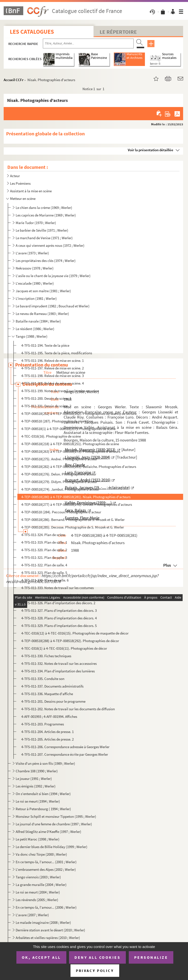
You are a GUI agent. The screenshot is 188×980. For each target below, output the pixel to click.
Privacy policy (95, 971)
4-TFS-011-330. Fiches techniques (46, 656)
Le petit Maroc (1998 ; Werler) (38, 839)
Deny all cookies (97, 957)
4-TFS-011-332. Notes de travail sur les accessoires (59, 663)
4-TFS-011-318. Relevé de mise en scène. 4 (53, 383)
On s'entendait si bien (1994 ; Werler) (43, 794)
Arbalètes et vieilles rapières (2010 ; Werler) (48, 938)
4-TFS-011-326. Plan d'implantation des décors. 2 (58, 603)
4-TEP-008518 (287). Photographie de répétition (57, 421)
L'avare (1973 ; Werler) (32, 253)
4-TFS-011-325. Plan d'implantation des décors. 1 (58, 595)
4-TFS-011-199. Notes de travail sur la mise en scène (60, 391)
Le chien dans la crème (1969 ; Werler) (44, 208)
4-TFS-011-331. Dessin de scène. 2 (46, 406)
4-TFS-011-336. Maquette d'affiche (47, 694)
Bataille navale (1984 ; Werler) (38, 321)
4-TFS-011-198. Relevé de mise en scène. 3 (53, 376)
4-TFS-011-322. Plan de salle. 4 (44, 565)
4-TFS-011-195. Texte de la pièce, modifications (57, 353)
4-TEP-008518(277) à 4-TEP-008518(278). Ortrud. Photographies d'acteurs (77, 504)
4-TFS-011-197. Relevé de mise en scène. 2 (53, 368)
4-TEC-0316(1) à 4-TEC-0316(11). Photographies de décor (64, 648)
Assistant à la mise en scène (31, 191)
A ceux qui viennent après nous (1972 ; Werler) (50, 245)
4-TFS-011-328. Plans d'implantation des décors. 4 (59, 618)
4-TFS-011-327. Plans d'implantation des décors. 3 (59, 610)
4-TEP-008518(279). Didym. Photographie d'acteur (59, 482)
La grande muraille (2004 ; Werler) (41, 885)
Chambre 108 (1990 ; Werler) (37, 771)
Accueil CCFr (14, 80)
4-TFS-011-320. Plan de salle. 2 (44, 550)
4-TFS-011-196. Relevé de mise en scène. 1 (53, 361)
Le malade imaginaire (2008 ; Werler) (43, 922)
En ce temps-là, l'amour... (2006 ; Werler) (46, 907)
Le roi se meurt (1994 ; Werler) (38, 801)
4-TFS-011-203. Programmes (43, 724)
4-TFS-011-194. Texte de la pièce (45, 345)
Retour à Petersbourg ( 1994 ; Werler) (43, 809)
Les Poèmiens (20, 183)
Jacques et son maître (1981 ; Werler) (43, 291)
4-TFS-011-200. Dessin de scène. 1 (46, 398)
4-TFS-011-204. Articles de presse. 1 (47, 732)
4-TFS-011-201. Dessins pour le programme (53, 701)
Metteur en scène (23, 199)
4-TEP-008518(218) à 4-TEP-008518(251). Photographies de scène (70, 444)
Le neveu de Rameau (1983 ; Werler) (42, 314)
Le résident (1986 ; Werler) (35, 329)
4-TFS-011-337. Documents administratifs (52, 686)
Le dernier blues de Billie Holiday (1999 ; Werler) (52, 847)
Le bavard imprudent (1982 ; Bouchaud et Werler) (53, 306)
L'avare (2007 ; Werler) (32, 915)
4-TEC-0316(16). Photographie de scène (51, 436)
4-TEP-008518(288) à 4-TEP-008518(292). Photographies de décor (70, 641)
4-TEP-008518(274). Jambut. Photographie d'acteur (60, 489)
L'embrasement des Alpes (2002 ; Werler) (46, 869)
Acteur (15, 176)
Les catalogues (32, 32)
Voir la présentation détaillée (151, 150)
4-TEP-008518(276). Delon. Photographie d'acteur (59, 474)
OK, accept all (41, 957)
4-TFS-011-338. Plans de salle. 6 (45, 580)
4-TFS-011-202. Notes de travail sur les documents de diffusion (68, 709)
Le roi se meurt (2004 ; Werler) (38, 892)
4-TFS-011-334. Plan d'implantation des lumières (58, 671)
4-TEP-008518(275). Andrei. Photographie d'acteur (59, 459)
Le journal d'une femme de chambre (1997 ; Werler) (54, 824)
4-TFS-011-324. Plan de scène (43, 535)
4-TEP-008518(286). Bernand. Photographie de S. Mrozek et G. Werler (73, 520)
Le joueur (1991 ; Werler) (34, 779)
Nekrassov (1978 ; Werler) (35, 268)
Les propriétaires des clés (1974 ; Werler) (46, 261)
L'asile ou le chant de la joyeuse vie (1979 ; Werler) (53, 276)
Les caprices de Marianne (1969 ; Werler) (46, 215)
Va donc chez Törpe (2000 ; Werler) (41, 854)
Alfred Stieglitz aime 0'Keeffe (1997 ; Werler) (48, 832)
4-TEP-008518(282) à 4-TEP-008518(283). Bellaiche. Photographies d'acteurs (79, 467)
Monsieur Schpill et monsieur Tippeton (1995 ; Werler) (56, 816)
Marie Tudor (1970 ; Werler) (36, 223)
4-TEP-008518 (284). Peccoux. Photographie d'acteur (61, 512)
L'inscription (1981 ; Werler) (36, 298)
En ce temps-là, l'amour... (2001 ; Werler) (46, 862)
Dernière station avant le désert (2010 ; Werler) (50, 930)
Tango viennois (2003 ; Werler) (38, 877)
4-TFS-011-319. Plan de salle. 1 (44, 542)
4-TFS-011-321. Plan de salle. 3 (44, 557)
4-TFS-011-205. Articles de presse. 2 (47, 739)
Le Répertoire (118, 32)
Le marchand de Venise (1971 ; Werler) (44, 238)
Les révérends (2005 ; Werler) (37, 900)
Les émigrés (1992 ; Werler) (36, 786)
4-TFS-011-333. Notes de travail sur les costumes (58, 588)
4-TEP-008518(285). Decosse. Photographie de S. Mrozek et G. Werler (73, 527)
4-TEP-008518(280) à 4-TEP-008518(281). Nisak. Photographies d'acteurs (76, 497)
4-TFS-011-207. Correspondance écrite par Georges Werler (65, 754)
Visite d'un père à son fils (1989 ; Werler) (45, 763)
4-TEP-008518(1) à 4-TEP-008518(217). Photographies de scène (68, 429)
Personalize (151, 957)
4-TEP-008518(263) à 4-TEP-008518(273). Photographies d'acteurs (71, 451)
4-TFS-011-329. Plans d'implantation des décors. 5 (59, 626)
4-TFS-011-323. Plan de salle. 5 (44, 573)
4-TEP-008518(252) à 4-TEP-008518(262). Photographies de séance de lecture (79, 414)
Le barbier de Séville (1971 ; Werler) (42, 230)
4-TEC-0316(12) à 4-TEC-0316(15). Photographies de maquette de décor (75, 633)
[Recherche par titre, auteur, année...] (88, 43)
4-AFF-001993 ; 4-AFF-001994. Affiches (49, 716)
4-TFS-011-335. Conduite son (43, 679)
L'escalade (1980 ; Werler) (35, 283)
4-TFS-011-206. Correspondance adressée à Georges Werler (65, 747)
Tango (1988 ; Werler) (32, 336)
